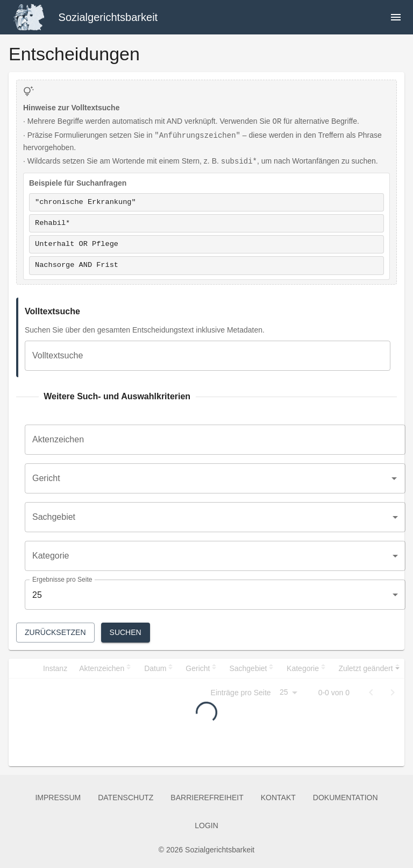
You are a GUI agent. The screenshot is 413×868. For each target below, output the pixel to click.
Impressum (58, 798)
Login (206, 826)
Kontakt (278, 798)
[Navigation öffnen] (396, 17)
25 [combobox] (37, 595)
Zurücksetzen (55, 633)
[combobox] (207, 478)
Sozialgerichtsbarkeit (108, 17)
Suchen (126, 633)
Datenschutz (126, 798)
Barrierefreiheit (207, 798)
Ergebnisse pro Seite (62, 580)
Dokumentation (346, 798)
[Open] (394, 478)
